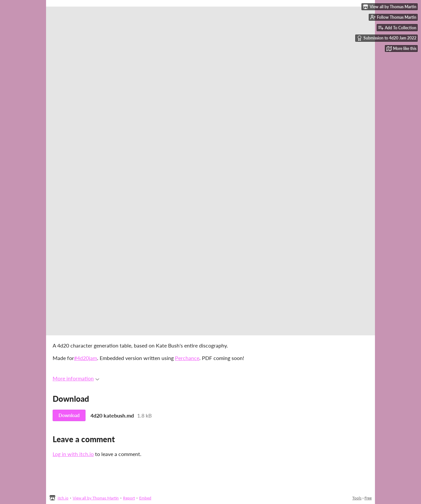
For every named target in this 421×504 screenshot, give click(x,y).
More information (76, 378)
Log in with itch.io (73, 454)
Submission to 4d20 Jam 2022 (387, 38)
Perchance (187, 358)
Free (368, 498)
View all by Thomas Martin (96, 498)
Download (69, 415)
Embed (145, 498)
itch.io (63, 498)
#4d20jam (86, 358)
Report (129, 498)
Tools (357, 498)
